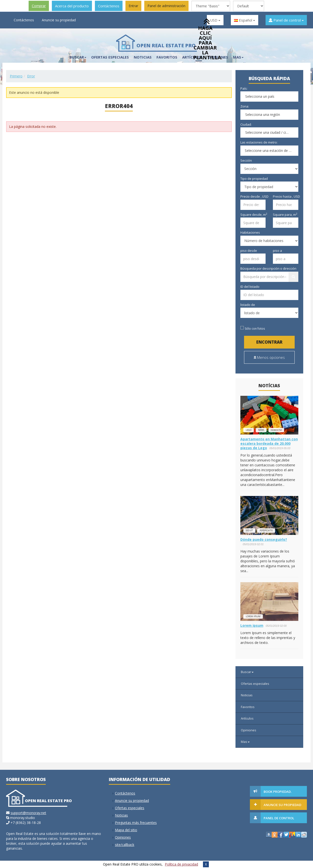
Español (245, 20)
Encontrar (269, 342)
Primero (16, 76)
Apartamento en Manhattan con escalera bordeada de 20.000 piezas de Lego (269, 441)
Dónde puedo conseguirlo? (264, 537)
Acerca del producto (72, 6)
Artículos (247, 716)
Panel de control (286, 20)
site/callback (125, 842)
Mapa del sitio (126, 827)
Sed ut (249, 528)
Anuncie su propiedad (59, 20)
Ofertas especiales (110, 57)
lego (249, 428)
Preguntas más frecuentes (136, 820)
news (261, 428)
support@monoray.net (28, 810)
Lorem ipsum (253, 614)
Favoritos (167, 57)
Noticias (143, 57)
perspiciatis (266, 528)
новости (276, 428)
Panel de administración (166, 6)
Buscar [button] (78, 57)
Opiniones (249, 728)
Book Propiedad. (275, 789)
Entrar (133, 6)
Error (31, 76)
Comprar (39, 6)
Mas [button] (238, 57)
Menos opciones (269, 357)
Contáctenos (109, 6)
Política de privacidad (181, 864)
